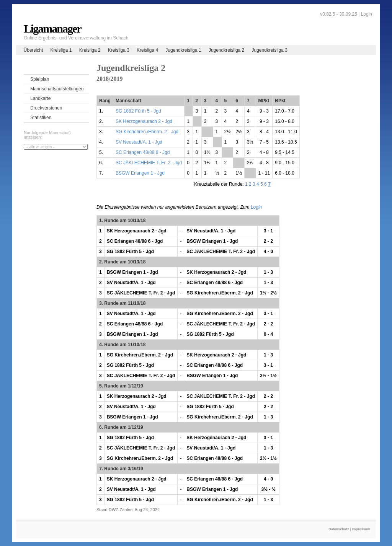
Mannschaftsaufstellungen (57, 89)
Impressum (361, 529)
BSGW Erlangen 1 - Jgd (140, 173)
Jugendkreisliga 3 (269, 50)
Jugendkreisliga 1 (183, 50)
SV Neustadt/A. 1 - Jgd (139, 142)
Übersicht (33, 50)
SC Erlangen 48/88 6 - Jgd (143, 152)
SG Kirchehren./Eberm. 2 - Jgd (147, 132)
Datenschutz (339, 529)
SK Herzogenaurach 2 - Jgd (144, 121)
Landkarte (40, 98)
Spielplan (40, 79)
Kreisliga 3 (119, 50)
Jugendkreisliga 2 (226, 50)
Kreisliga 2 (90, 50)
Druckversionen (46, 108)
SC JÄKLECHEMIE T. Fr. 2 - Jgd (149, 163)
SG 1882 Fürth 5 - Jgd (138, 111)
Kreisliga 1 (61, 50)
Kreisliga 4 (147, 50)
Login (367, 14)
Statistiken (41, 118)
